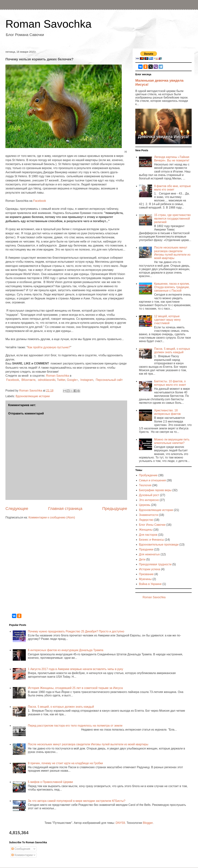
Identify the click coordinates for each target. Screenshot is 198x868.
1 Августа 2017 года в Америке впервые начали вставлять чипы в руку (75, 669)
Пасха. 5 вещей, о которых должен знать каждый (61, 707)
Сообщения (21, 849)
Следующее (17, 509)
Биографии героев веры (155, 490)
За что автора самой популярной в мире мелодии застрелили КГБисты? (76, 801)
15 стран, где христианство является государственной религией (172, 218)
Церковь (145, 505)
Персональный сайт (109, 380)
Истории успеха (150, 569)
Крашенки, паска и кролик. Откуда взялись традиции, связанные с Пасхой (172, 287)
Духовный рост (149, 495)
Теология (145, 485)
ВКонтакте (28, 380)
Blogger (148, 823)
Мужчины (145, 579)
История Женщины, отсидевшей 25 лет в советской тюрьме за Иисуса (75, 688)
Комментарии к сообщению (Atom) (52, 517)
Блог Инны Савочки (152, 525)
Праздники (146, 549)
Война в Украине (150, 584)
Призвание (146, 574)
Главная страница (65, 509)
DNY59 (120, 823)
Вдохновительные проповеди (159, 545)
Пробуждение (148, 475)
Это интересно (149, 500)
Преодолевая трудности (155, 564)
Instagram (87, 380)
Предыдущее (115, 509)
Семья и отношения (152, 480)
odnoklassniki (47, 380)
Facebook (40, 201)
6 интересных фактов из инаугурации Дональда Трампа (65, 650)
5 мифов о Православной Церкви (50, 782)
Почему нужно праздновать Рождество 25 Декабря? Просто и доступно (76, 631)
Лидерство (146, 520)
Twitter (61, 380)
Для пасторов (148, 535)
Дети (142, 559)
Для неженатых (149, 554)
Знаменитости (148, 515)
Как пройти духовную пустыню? (49, 347)
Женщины (146, 530)
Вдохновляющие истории (33, 396)
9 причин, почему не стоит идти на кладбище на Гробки (65, 763)
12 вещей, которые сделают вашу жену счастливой (167, 320)
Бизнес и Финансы (151, 540)
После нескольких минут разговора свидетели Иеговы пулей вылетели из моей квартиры (88, 744)
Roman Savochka (49, 24)
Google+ (72, 380)
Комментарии (22, 855)
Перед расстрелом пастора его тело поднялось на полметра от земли (75, 726)
